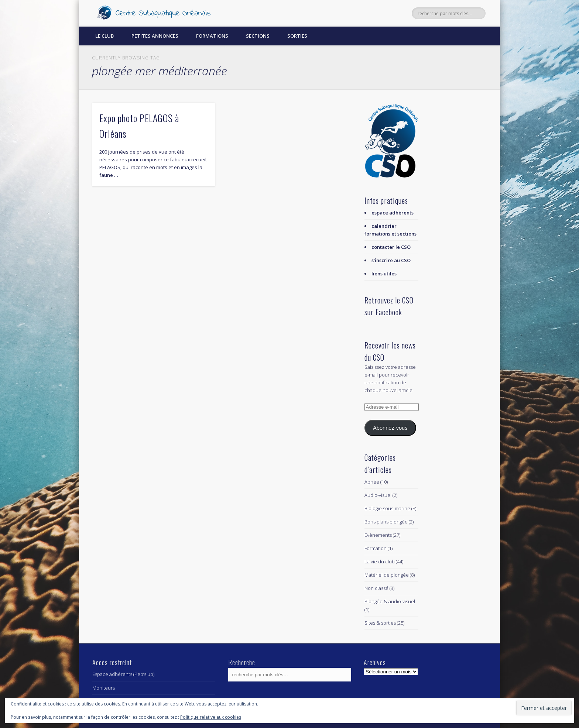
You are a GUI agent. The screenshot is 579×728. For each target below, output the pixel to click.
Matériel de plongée (387, 575)
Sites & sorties (380, 623)
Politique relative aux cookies (211, 717)
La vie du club (380, 562)
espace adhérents (393, 213)
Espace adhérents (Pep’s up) (123, 674)
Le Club (105, 36)
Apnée (372, 482)
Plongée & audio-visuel (390, 601)
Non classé (376, 588)
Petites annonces (155, 36)
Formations (212, 36)
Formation (376, 548)
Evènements (378, 535)
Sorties (297, 36)
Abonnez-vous (390, 428)
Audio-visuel (378, 495)
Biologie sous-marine (387, 508)
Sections (258, 36)
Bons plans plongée (386, 522)
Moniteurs (104, 688)
